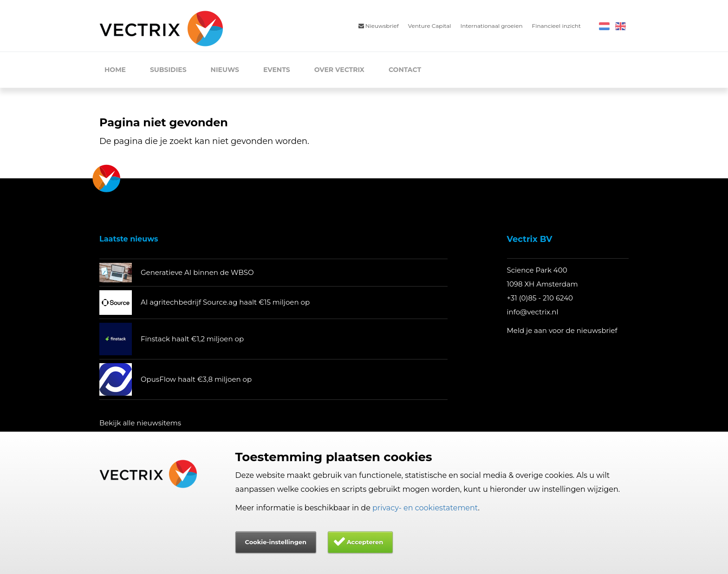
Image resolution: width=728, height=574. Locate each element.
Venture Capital (430, 26)
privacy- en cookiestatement (425, 508)
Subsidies (168, 70)
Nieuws (225, 70)
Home (115, 70)
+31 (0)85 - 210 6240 (540, 298)
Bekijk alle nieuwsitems (140, 423)
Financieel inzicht (556, 26)
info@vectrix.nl (533, 312)
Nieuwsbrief (379, 26)
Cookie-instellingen (276, 542)
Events (277, 70)
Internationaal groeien (492, 26)
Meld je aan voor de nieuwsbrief (562, 330)
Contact (405, 70)
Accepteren (365, 542)
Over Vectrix (339, 70)
